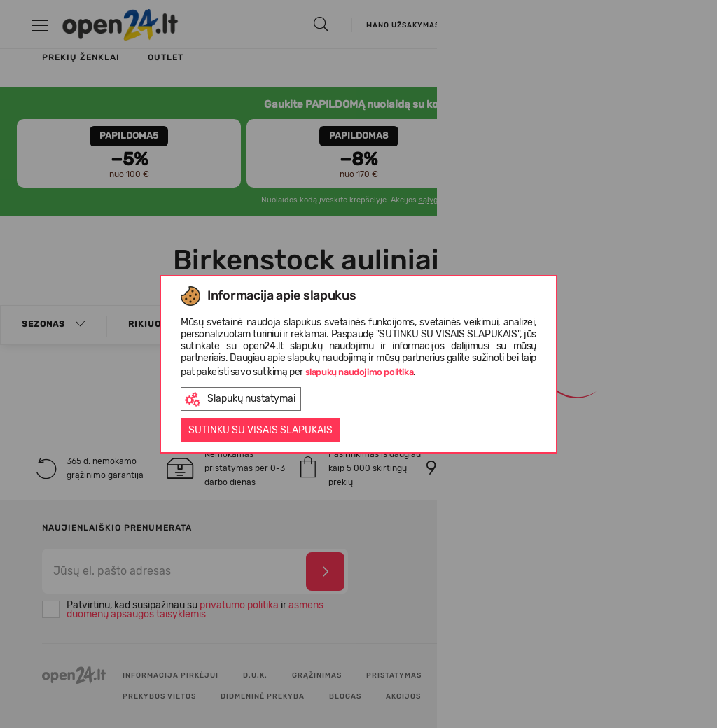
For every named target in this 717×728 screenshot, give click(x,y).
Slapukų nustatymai (240, 399)
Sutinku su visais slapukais (260, 430)
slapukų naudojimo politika (360, 372)
